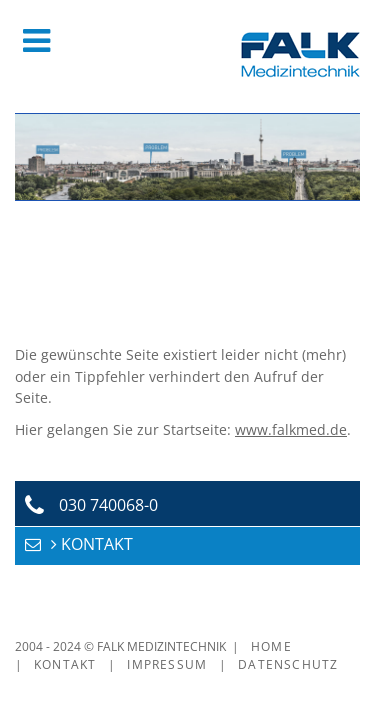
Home (271, 646)
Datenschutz (288, 664)
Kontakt (65, 664)
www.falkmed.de (291, 429)
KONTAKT (97, 544)
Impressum (167, 664)
